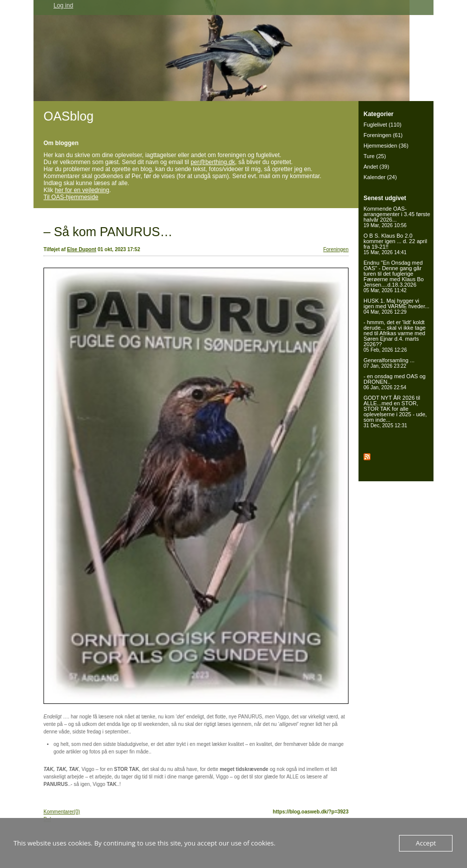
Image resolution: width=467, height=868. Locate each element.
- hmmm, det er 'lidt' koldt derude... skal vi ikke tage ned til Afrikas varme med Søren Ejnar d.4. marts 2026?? (394, 336)
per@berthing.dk (213, 162)
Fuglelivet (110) (382, 125)
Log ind (63, 6)
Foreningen (336, 249)
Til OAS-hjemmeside (71, 197)
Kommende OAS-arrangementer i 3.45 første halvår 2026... (397, 217)
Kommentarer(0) (62, 812)
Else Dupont (81, 249)
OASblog (68, 116)
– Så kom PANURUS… (108, 232)
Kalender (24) (380, 177)
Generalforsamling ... (389, 363)
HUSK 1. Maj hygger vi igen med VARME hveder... (396, 306)
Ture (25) (375, 156)
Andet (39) (376, 167)
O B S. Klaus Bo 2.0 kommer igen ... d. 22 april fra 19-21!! (395, 244)
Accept (426, 843)
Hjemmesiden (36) (386, 146)
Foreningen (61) (383, 135)
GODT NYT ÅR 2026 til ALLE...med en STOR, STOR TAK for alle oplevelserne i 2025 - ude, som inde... (395, 411)
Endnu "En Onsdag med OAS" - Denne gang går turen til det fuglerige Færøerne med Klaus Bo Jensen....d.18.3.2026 (393, 276)
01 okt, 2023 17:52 (119, 249)
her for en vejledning (82, 190)
